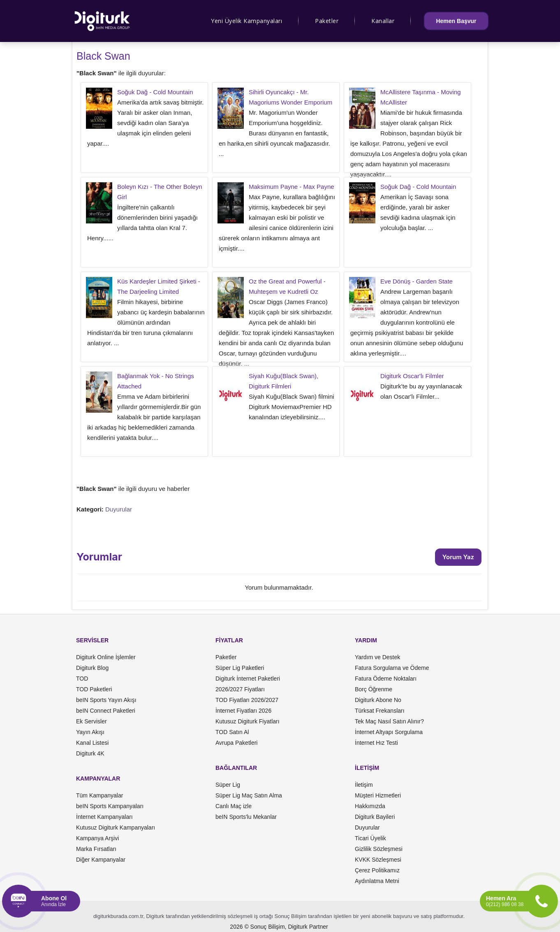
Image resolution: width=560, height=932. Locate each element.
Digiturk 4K (90, 753)
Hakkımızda (370, 806)
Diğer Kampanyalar (101, 860)
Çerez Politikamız (377, 870)
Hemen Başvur (456, 21)
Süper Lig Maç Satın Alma (249, 795)
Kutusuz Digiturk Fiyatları (248, 721)
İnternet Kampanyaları (104, 817)
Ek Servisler (91, 721)
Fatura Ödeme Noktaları (386, 679)
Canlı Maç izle (234, 806)
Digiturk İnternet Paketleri (248, 679)
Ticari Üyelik (370, 838)
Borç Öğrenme (374, 689)
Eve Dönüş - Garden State (417, 281)
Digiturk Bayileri (375, 817)
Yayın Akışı (90, 732)
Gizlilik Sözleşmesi (379, 849)
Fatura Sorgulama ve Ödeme (392, 668)
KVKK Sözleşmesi (378, 860)
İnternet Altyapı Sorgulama (389, 732)
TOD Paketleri (94, 689)
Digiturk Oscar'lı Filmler (412, 376)
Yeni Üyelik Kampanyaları (246, 21)
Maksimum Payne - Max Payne (292, 187)
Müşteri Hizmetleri (378, 795)
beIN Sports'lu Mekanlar (246, 817)
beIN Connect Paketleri (106, 711)
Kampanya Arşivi (97, 838)
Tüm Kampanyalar (100, 795)
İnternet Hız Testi (376, 743)
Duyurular (119, 509)
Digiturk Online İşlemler (106, 657)
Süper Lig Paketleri (240, 668)
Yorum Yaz (458, 557)
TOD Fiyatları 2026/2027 (247, 700)
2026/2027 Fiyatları (240, 689)
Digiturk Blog (92, 668)
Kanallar (383, 21)
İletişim (364, 785)
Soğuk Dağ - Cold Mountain (155, 92)
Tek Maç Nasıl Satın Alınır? (389, 721)
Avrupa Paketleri (236, 743)
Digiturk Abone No (378, 700)
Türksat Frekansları (380, 711)
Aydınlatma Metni (377, 881)
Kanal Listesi (92, 743)
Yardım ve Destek (377, 657)
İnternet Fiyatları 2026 (243, 711)
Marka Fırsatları (96, 849)
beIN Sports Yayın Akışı (106, 700)
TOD (82, 679)
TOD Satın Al (232, 732)
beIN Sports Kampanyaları (110, 806)
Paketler (327, 21)
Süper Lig (228, 785)
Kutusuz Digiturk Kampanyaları (116, 827)
